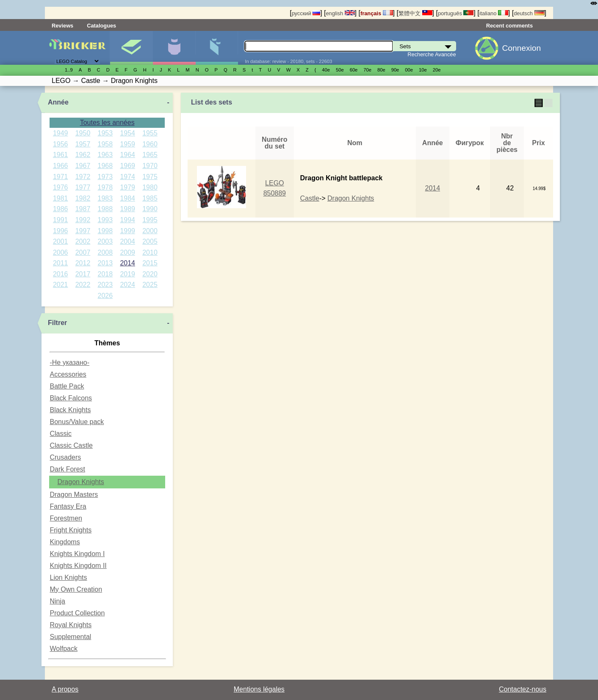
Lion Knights (68, 577)
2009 (127, 252)
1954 (127, 133)
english (340, 13)
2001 (61, 241)
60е (354, 70)
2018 (105, 274)
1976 (61, 187)
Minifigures (174, 48)
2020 (150, 274)
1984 (127, 198)
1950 (83, 133)
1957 (83, 144)
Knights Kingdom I (77, 554)
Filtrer (57, 323)
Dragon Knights (80, 482)
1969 (127, 166)
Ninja (57, 601)
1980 (150, 187)
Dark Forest (67, 469)
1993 (105, 220)
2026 (105, 296)
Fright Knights (71, 530)
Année (58, 102)
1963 (105, 155)
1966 (61, 166)
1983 (105, 198)
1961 (61, 155)
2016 (61, 274)
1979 (127, 187)
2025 (150, 285)
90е (395, 70)
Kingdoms (65, 542)
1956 (61, 144)
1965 (150, 155)
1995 (150, 220)
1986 (61, 209)
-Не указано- (69, 362)
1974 (127, 177)
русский (306, 13)
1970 (150, 166)
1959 (127, 144)
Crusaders (65, 457)
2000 (150, 231)
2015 (150, 263)
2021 (61, 285)
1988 (105, 209)
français (377, 13)
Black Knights (70, 410)
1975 (150, 177)
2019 (127, 274)
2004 (127, 241)
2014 (127, 263)
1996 (61, 231)
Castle (310, 198)
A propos (65, 689)
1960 (150, 144)
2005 (150, 241)
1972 (83, 177)
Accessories (68, 374)
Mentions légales (259, 689)
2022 (83, 285)
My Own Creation (76, 589)
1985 (150, 198)
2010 (150, 252)
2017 (83, 274)
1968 (105, 166)
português (456, 13)
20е (437, 70)
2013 (105, 263)
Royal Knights (71, 625)
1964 (127, 155)
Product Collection (77, 613)
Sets (131, 48)
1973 (105, 177)
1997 (83, 231)
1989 (127, 209)
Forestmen (66, 518)
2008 (105, 252)
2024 (127, 285)
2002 (83, 241)
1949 (61, 133)
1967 (83, 166)
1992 (83, 220)
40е (326, 70)
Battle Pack (67, 386)
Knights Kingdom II (78, 566)
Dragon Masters (74, 495)
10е (423, 70)
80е (381, 70)
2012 (83, 263)
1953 (105, 133)
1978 (105, 187)
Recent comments (509, 26)
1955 (150, 133)
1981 (61, 198)
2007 (83, 252)
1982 (83, 198)
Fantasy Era (68, 506)
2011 (61, 263)
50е (340, 70)
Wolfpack (64, 649)
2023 (105, 285)
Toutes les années (107, 123)
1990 (150, 209)
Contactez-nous (523, 689)
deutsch (529, 13)
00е (409, 70)
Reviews (62, 26)
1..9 (69, 70)
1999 (127, 231)
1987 (83, 209)
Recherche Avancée (432, 54)
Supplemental (70, 637)
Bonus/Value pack (77, 422)
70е (367, 70)
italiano (494, 13)
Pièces (217, 48)
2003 (105, 241)
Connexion (521, 48)
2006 (61, 252)
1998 (105, 231)
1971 (61, 177)
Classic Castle (71, 445)
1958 (105, 144)
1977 (83, 187)
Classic (61, 434)
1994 (127, 220)
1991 (61, 220)
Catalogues (101, 26)
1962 (83, 155)
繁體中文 (415, 13)
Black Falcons (71, 398)
